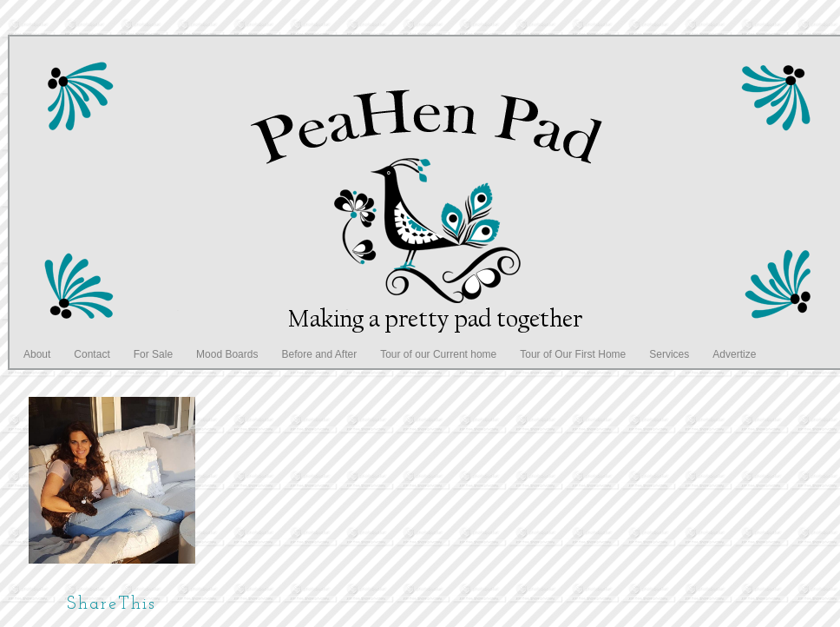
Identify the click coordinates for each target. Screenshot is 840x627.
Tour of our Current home (438, 354)
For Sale (153, 354)
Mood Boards (227, 354)
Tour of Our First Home (573, 354)
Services (669, 354)
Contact (92, 354)
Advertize (734, 354)
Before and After (319, 354)
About (37, 354)
